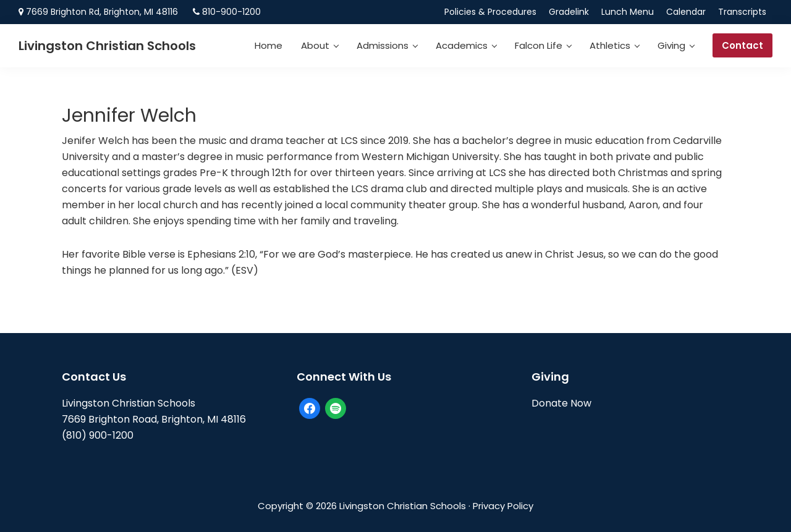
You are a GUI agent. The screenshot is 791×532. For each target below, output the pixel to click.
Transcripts (742, 12)
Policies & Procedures (490, 12)
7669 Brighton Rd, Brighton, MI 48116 (102, 12)
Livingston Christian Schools (107, 46)
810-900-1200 (231, 12)
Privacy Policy (503, 506)
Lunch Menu (628, 12)
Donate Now (561, 403)
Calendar (686, 12)
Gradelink (569, 12)
